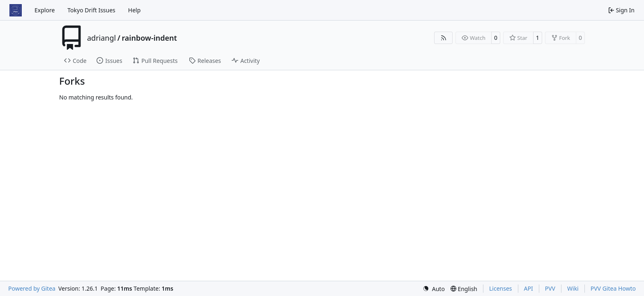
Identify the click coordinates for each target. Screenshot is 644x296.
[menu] (434, 289)
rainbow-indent (149, 38)
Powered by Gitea (32, 288)
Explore (45, 10)
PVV (550, 288)
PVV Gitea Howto (613, 288)
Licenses (501, 288)
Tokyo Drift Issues (91, 10)
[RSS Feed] (444, 38)
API (529, 288)
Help (135, 10)
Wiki (573, 288)
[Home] (16, 10)
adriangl (101, 38)
